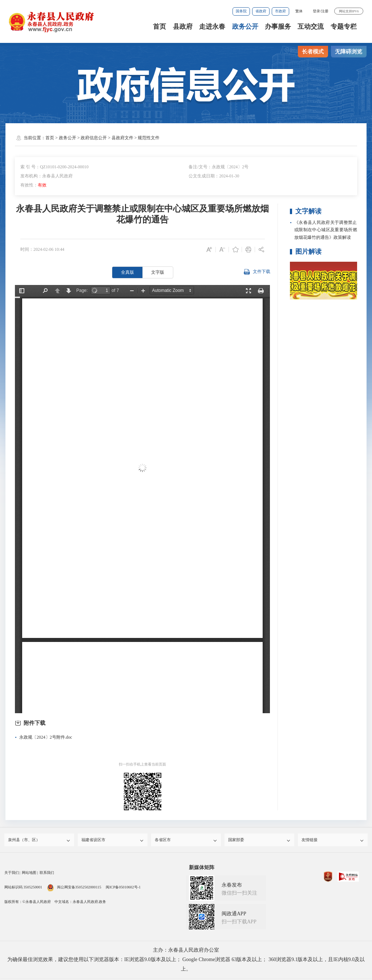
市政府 (280, 11)
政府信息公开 (94, 138)
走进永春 (212, 27)
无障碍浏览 (349, 52)
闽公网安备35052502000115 (74, 889)
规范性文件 (149, 138)
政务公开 (245, 27)
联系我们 (47, 874)
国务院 (241, 11)
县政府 (183, 27)
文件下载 (257, 272)
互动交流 (311, 27)
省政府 (261, 11)
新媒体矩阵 (202, 869)
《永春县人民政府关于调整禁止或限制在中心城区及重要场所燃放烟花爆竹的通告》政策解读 (326, 230)
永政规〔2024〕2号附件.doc (46, 737)
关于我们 (12, 874)
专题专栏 (344, 27)
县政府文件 (122, 138)
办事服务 (278, 27)
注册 (325, 11)
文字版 (158, 272)
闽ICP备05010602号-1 (123, 889)
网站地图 (29, 874)
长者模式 (313, 52)
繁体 (299, 11)
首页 (159, 27)
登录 (316, 11)
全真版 (128, 272)
